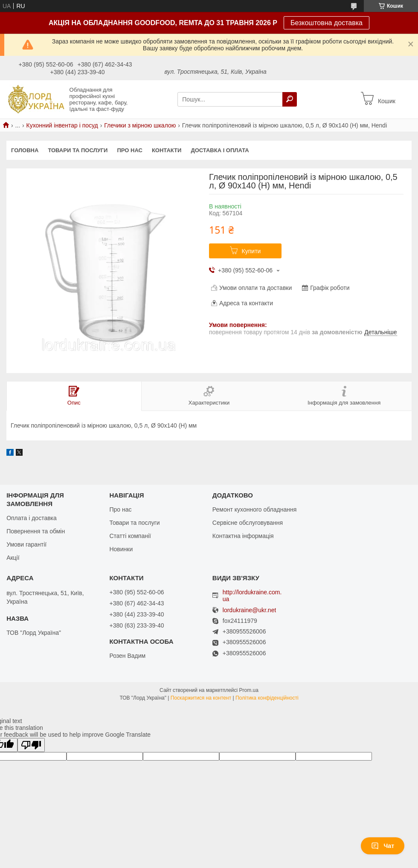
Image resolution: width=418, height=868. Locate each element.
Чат (383, 846)
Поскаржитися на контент (201, 698)
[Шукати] (290, 99)
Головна (25, 150)
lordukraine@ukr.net (250, 610)
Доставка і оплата (220, 150)
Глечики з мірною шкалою (140, 125)
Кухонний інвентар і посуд (62, 125)
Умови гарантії (26, 544)
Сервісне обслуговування (248, 523)
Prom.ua (249, 690)
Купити (251, 251)
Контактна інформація (243, 536)
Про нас (129, 150)
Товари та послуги (78, 150)
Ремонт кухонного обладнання (254, 509)
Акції (13, 558)
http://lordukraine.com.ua (252, 596)
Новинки (121, 549)
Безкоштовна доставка (327, 23)
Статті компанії (130, 536)
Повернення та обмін (36, 531)
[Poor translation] (31, 745)
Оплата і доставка (32, 518)
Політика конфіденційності (267, 698)
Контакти (167, 150)
